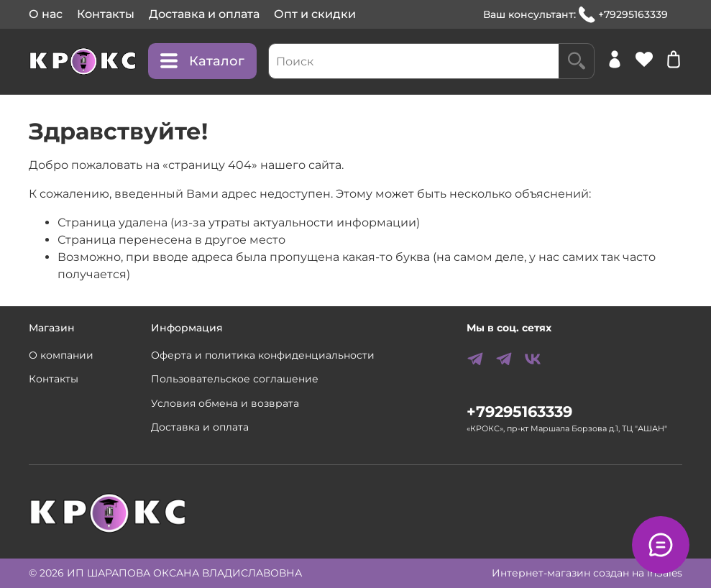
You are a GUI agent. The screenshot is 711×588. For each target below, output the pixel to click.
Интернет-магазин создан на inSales (587, 573)
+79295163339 (623, 15)
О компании (61, 355)
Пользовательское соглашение (235, 379)
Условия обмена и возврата (225, 403)
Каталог (202, 61)
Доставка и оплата (204, 14)
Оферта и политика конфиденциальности (263, 355)
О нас (46, 14)
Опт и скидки (315, 14)
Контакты (106, 14)
